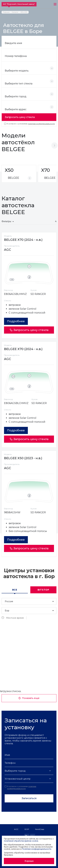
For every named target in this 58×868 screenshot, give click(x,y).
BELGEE (24, 12)
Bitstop (43, 590)
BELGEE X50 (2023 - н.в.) (23, 458)
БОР (27, 829)
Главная (6, 12)
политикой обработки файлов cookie (21, 841)
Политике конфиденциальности (37, 849)
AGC (16, 829)
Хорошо (29, 861)
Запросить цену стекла (20, 117)
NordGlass (40, 829)
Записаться (29, 798)
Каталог (15, 12)
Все (15, 590)
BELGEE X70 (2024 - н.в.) (23, 240)
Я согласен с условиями (29, 124)
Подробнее (16, 321)
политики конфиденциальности (41, 124)
